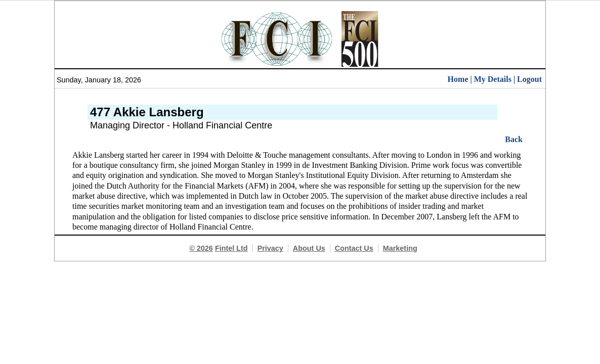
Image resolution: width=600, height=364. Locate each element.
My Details (493, 79)
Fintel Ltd (231, 248)
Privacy (270, 248)
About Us (309, 248)
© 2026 (201, 248)
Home (458, 79)
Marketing (400, 248)
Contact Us (354, 248)
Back (514, 139)
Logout (529, 79)
